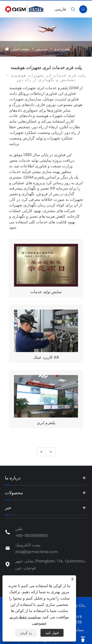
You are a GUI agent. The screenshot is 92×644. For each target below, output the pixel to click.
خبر (8, 508)
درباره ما (13, 478)
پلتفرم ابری (62, 49)
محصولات (14, 493)
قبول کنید (52, 633)
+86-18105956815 (32, 536)
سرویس (42, 49)
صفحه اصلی (20, 49)
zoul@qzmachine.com (36, 552)
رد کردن (26, 633)
